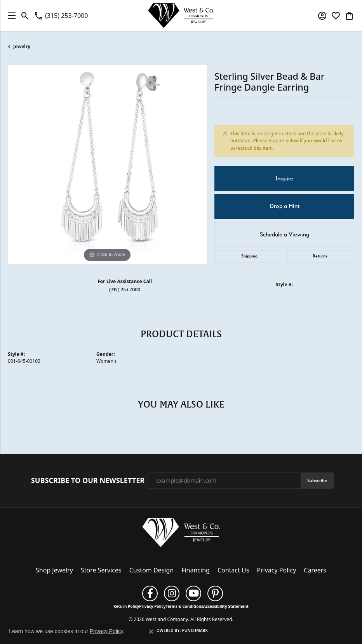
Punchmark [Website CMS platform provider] (195, 630)
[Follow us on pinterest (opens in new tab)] (215, 593)
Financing (196, 570)
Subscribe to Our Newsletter (88, 481)
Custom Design (151, 570)
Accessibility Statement (226, 606)
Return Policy (126, 606)
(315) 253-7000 (125, 290)
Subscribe (317, 480)
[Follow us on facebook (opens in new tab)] (150, 593)
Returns (320, 256)
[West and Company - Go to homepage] (181, 534)
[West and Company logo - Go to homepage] (181, 16)
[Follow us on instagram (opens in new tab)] (172, 593)
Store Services (101, 570)
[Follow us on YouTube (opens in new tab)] (193, 593)
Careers (315, 570)
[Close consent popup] (151, 632)
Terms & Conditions (184, 606)
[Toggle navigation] (10, 16)
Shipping (249, 256)
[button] (25, 16)
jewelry (22, 46)
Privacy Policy (276, 570)
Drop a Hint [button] (285, 206)
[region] (107, 164)
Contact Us (233, 570)
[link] (61, 16)
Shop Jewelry (54, 570)
